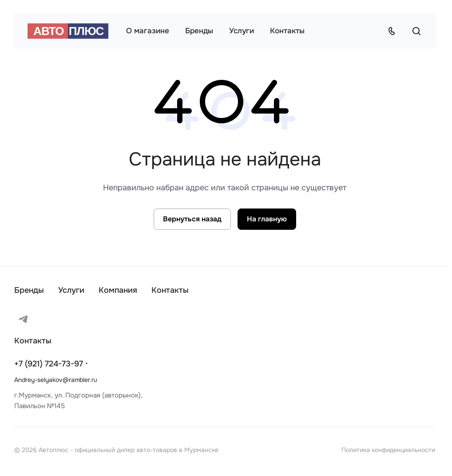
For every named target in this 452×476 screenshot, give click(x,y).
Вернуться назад (192, 219)
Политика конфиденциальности (388, 450)
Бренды (29, 290)
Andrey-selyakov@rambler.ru (56, 380)
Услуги (71, 290)
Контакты (170, 290)
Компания (118, 290)
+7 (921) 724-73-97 (49, 364)
